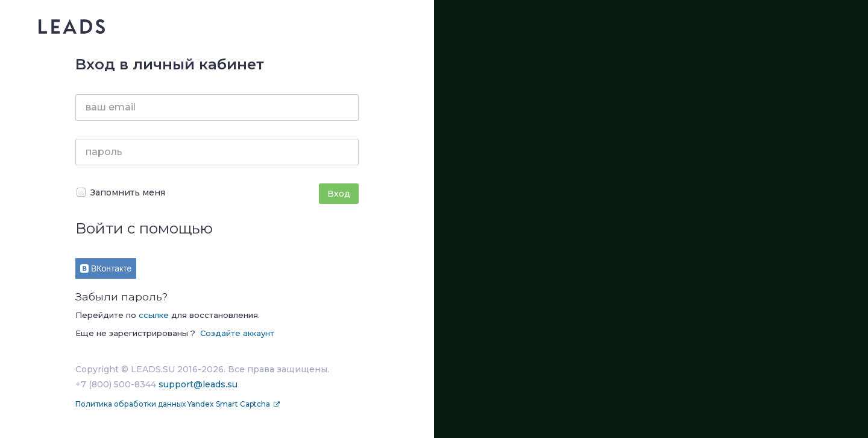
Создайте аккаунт (237, 333)
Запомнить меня (120, 192)
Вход (339, 194)
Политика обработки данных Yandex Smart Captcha (174, 404)
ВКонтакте (106, 268)
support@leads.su (198, 384)
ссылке (154, 315)
